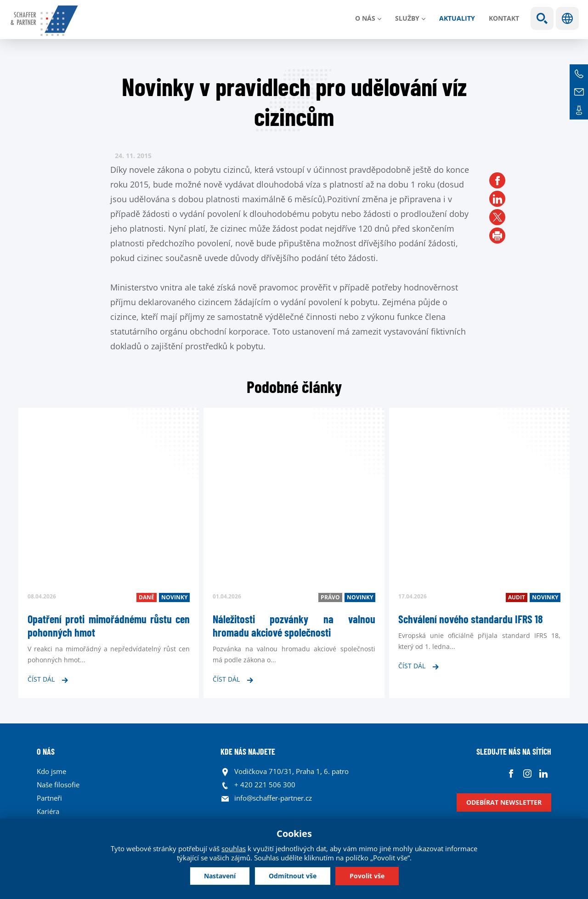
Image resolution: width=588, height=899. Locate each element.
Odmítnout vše (293, 876)
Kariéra (48, 811)
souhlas (234, 848)
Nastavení (220, 876)
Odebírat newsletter (504, 802)
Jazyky (567, 18)
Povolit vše (367, 876)
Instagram (527, 774)
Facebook (511, 774)
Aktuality (457, 18)
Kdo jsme (51, 771)
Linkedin (543, 774)
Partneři (49, 798)
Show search (542, 18)
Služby (407, 18)
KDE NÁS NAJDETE (248, 751)
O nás (365, 18)
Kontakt (504, 18)
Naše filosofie (58, 785)
